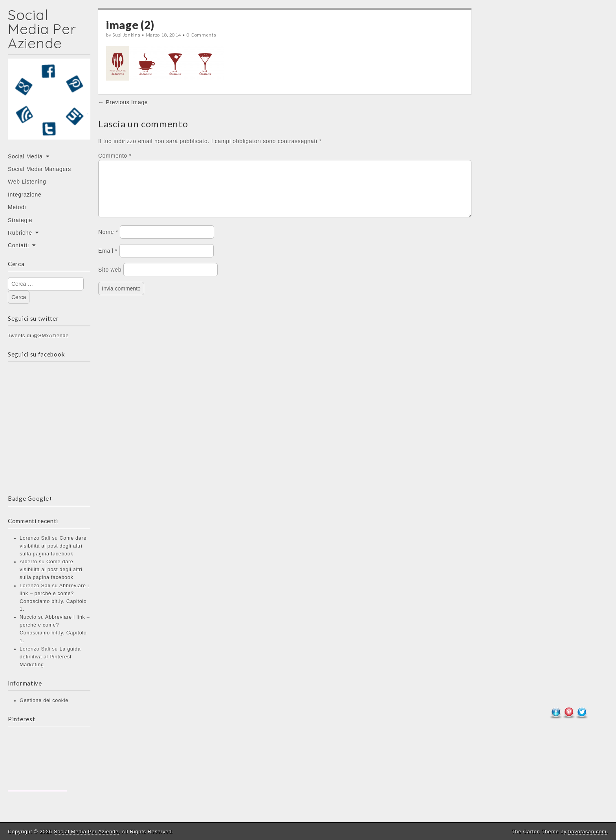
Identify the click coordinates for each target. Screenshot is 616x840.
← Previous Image (123, 102)
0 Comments (202, 35)
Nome (108, 241)
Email (108, 260)
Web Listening (27, 182)
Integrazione (25, 195)
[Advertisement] (37, 762)
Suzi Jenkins (126, 35)
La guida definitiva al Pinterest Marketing (50, 657)
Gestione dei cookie (44, 700)
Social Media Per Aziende (42, 29)
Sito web (110, 279)
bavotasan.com (587, 832)
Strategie (20, 220)
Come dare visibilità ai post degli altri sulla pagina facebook (53, 546)
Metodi (17, 207)
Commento (115, 156)
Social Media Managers (39, 169)
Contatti (18, 245)
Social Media (25, 156)
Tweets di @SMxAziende (38, 336)
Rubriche (20, 233)
